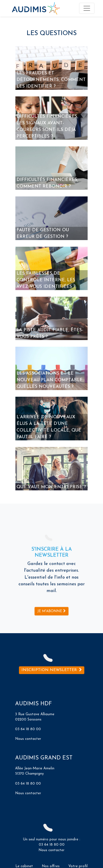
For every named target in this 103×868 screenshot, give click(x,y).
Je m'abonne (51, 602)
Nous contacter (28, 739)
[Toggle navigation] (87, 8)
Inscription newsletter (52, 670)
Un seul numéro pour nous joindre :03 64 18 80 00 (52, 839)
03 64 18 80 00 (28, 729)
